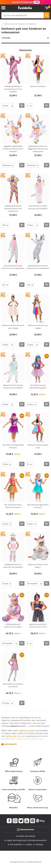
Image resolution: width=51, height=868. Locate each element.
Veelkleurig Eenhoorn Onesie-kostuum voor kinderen (13, 89)
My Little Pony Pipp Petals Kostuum (13, 446)
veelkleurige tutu (13, 736)
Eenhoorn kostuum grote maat (38, 446)
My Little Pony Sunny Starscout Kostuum (13, 506)
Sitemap (39, 844)
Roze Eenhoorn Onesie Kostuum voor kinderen (38, 207)
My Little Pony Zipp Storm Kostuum (38, 506)
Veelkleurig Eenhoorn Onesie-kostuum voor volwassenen (13, 208)
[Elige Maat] (8, 106)
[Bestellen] (22, 105)
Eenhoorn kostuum (38, 86)
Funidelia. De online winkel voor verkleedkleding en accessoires (25, 8)
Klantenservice (26, 830)
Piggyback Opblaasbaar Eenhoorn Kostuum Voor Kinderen (13, 149)
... (2, 24)
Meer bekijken (10, 744)
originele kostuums (27, 730)
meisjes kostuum (35, 739)
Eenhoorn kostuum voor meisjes (38, 327)
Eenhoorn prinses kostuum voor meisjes (13, 327)
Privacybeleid (16, 844)
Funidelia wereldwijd (26, 836)
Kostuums (6, 38)
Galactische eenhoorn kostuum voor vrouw (38, 626)
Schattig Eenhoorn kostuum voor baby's (13, 626)
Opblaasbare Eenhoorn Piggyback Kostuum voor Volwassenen (38, 149)
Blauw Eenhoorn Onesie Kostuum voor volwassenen (38, 267)
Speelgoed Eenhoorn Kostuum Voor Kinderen (13, 566)
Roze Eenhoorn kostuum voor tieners (13, 685)
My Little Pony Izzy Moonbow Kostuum (38, 387)
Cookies (29, 844)
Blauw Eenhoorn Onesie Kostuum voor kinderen (13, 387)
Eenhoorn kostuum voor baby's (38, 566)
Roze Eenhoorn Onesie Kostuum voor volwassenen (13, 267)
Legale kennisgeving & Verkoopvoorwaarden (27, 840)
